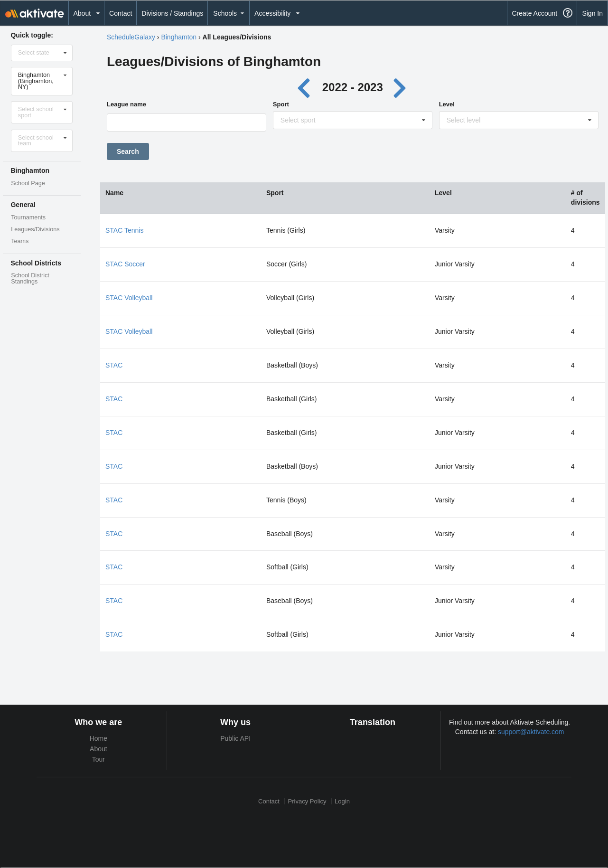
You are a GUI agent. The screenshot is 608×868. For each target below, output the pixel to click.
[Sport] (353, 123)
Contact (121, 13)
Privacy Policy (307, 801)
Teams (20, 241)
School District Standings (30, 278)
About (98, 749)
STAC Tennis (124, 230)
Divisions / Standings (172, 13)
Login (342, 801)
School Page (28, 183)
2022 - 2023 (353, 87)
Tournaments (28, 217)
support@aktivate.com (531, 732)
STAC (114, 365)
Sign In (592, 13)
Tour (98, 759)
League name (126, 104)
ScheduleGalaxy (131, 37)
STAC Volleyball (129, 298)
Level (447, 104)
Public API (235, 738)
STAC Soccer (125, 264)
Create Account (534, 13)
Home (98, 738)
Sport (281, 104)
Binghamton (179, 37)
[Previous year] (306, 87)
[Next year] (400, 87)
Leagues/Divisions (35, 229)
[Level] (519, 123)
